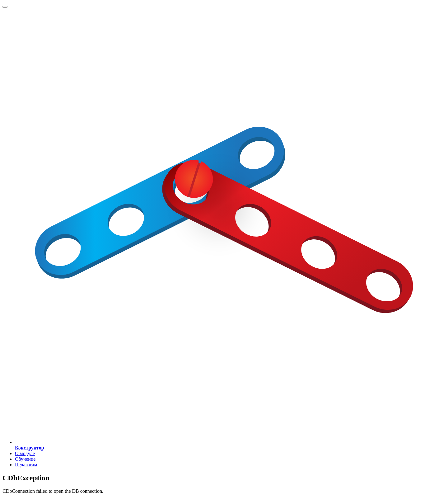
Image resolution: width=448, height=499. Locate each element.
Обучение (25, 459)
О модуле (25, 453)
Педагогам (26, 465)
